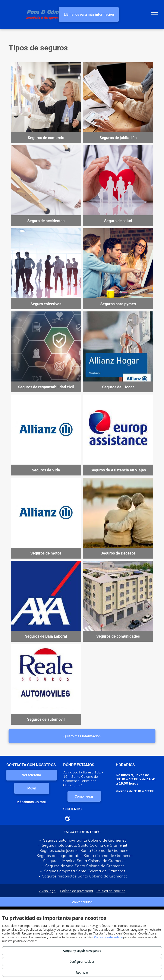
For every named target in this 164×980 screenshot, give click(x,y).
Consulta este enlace (108, 937)
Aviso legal (48, 891)
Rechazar (82, 972)
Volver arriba (82, 902)
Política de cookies (111, 891)
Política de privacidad (76, 891)
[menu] (155, 13)
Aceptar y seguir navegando (82, 951)
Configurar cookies (82, 962)
